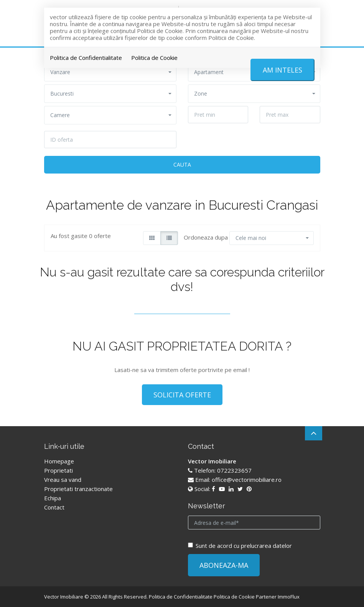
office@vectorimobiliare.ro (247, 480)
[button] (110, 94)
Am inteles (282, 70)
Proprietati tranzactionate (78, 489)
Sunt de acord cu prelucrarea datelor (240, 546)
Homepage (59, 461)
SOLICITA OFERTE (182, 395)
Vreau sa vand (63, 480)
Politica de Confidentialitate (86, 58)
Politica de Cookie (154, 58)
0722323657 (234, 470)
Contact (54, 507)
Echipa (53, 498)
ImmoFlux (289, 597)
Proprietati (58, 470)
